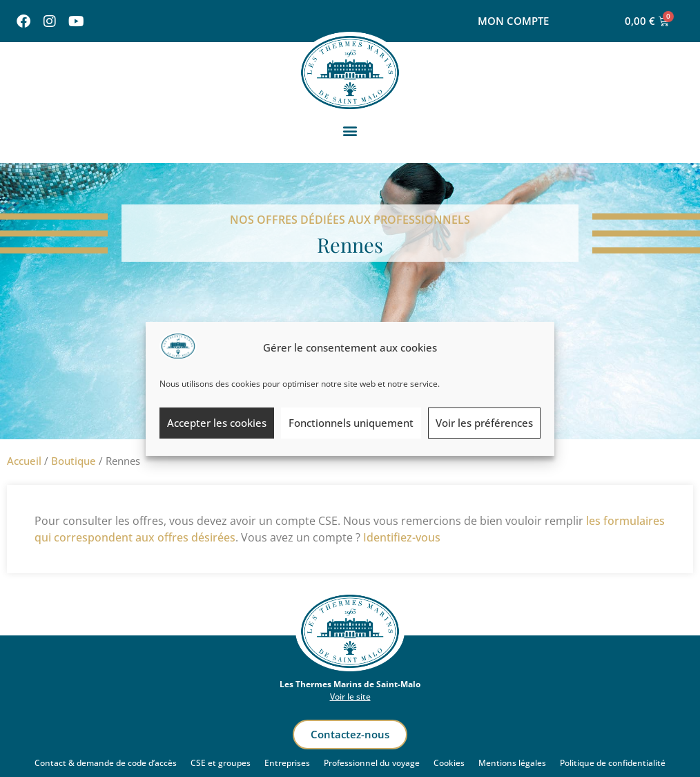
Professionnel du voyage (372, 763)
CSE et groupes (221, 763)
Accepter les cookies (217, 423)
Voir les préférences (484, 423)
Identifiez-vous (402, 537)
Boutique (74, 461)
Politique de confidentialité (613, 763)
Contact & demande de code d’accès (106, 763)
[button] (350, 131)
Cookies (449, 763)
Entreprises (287, 763)
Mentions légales (512, 763)
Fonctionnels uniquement (351, 423)
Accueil (24, 461)
